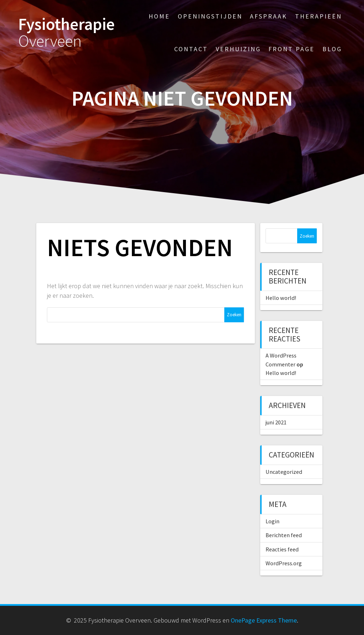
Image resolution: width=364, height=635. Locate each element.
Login (272, 521)
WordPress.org (284, 563)
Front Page (291, 49)
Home (159, 16)
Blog (332, 49)
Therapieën (318, 16)
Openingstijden (210, 16)
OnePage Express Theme (264, 620)
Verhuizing (238, 49)
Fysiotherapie (66, 33)
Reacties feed (282, 549)
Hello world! (281, 298)
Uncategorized (284, 472)
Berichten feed (284, 535)
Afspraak (269, 16)
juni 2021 (276, 422)
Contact (191, 49)
